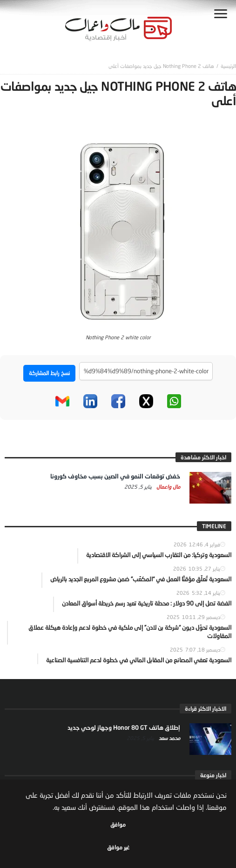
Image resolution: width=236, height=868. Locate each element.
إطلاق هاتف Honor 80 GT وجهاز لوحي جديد (124, 727)
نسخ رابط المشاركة (49, 373)
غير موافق (118, 847)
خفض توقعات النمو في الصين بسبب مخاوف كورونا (115, 476)
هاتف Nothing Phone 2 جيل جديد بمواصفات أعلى (161, 66)
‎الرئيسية (228, 66)
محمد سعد (169, 738)
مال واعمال (168, 487)
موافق (118, 824)
